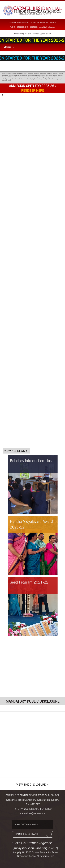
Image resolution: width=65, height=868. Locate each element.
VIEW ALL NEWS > (16, 451)
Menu (7, 47)
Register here (32, 91)
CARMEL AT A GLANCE (27, 834)
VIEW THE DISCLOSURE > (32, 785)
